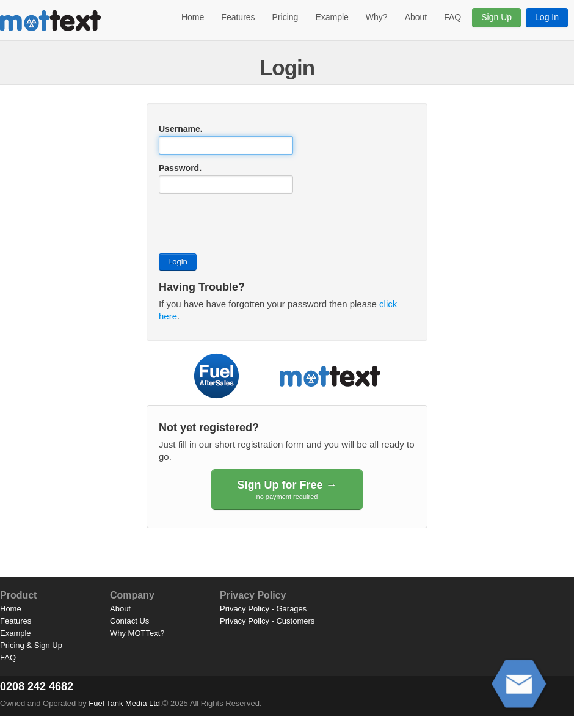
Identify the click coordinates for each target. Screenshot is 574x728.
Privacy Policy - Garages (263, 609)
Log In (547, 17)
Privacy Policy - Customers (267, 621)
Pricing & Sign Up (31, 645)
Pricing (285, 17)
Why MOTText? (137, 633)
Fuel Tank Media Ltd (124, 703)
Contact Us (129, 621)
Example (332, 17)
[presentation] (252, 224)
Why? (377, 17)
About (416, 17)
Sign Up (496, 17)
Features (238, 17)
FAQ (452, 17)
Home (193, 17)
